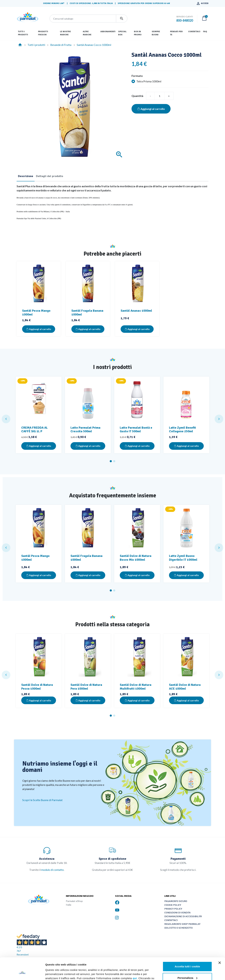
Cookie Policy (173, 905)
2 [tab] (114, 461)
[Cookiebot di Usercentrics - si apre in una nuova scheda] (22, 973)
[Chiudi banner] (220, 944)
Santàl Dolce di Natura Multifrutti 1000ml (136, 687)
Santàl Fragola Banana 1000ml (87, 313)
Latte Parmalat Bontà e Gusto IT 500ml (136, 430)
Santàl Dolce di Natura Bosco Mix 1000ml (136, 558)
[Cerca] (83, 19)
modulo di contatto (52, 870)
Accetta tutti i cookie (187, 948)
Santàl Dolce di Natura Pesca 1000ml (37, 687)
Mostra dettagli (55, 973)
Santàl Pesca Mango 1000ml (36, 313)
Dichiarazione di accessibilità (183, 916)
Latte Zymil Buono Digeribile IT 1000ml (183, 558)
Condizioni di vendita (177, 913)
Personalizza (187, 959)
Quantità (137, 96)
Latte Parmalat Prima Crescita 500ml (85, 430)
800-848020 (185, 20)
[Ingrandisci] (119, 155)
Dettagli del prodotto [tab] (50, 176)
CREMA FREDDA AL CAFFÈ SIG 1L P (34, 430)
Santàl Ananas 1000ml (136, 311)
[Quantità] (160, 96)
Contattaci (171, 920)
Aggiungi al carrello (151, 109)
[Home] (20, 45)
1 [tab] (111, 461)
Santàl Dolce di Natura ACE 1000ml (185, 687)
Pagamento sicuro (176, 901)
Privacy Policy (173, 909)
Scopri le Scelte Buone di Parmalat (42, 800)
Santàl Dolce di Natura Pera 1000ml (86, 687)
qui (135, 959)
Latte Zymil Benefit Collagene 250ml (182, 430)
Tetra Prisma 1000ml (149, 81)
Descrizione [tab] (26, 176)
